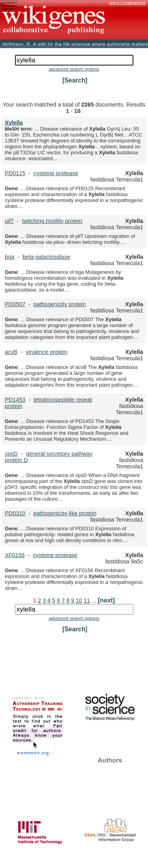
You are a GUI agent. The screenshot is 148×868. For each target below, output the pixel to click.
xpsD (11, 454)
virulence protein (47, 352)
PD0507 (15, 304)
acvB (11, 352)
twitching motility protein (52, 221)
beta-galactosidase (46, 257)
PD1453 (15, 400)
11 (87, 600)
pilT (9, 221)
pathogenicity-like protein (65, 513)
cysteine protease (56, 173)
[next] (106, 600)
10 (79, 600)
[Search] (75, 80)
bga (9, 257)
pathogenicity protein (60, 304)
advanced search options (74, 69)
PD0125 (15, 173)
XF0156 (15, 555)
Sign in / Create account (127, 3)
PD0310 (15, 513)
